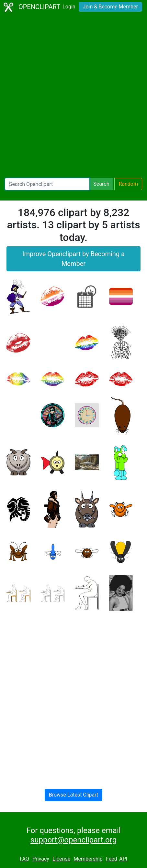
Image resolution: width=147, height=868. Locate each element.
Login (69, 7)
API (123, 859)
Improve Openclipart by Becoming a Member (73, 259)
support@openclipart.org (73, 840)
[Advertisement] (73, 96)
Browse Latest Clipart (74, 795)
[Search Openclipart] (47, 184)
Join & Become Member (110, 7)
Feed (112, 859)
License (61, 859)
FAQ (24, 859)
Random (128, 184)
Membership (88, 859)
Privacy (41, 859)
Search (101, 184)
